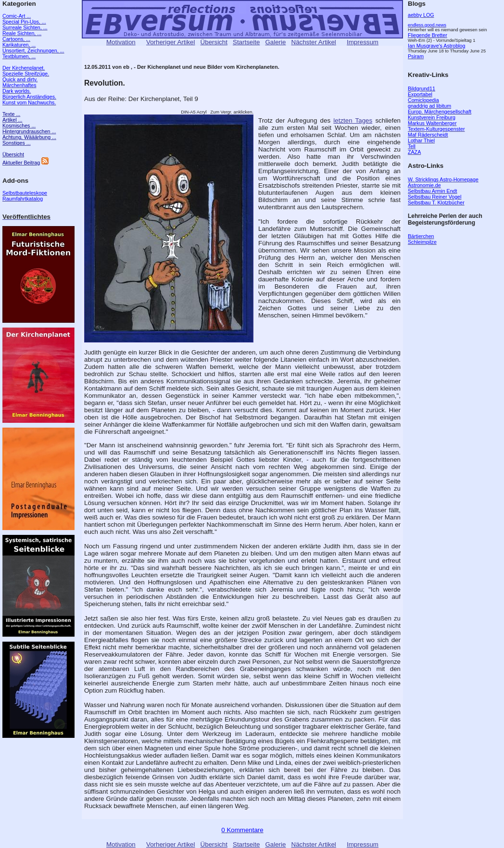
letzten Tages (353, 120)
